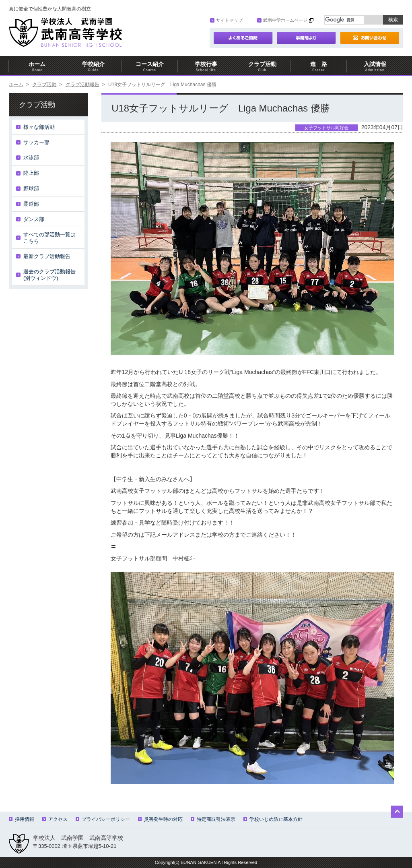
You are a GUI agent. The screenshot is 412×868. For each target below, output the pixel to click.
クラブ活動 (262, 67)
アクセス (55, 819)
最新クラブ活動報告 (47, 256)
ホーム (37, 67)
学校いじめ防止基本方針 (273, 819)
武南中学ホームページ (282, 20)
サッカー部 (36, 142)
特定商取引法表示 (213, 819)
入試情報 (375, 67)
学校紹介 (93, 67)
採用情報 (22, 819)
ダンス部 (34, 219)
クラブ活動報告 (82, 85)
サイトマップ (226, 20)
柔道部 (31, 204)
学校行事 (206, 67)
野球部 (31, 189)
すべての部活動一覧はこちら (49, 238)
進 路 (319, 67)
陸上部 (31, 173)
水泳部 (31, 158)
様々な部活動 (39, 127)
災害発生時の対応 (160, 819)
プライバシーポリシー (103, 819)
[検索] (344, 20)
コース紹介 (150, 67)
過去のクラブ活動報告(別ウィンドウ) (49, 275)
